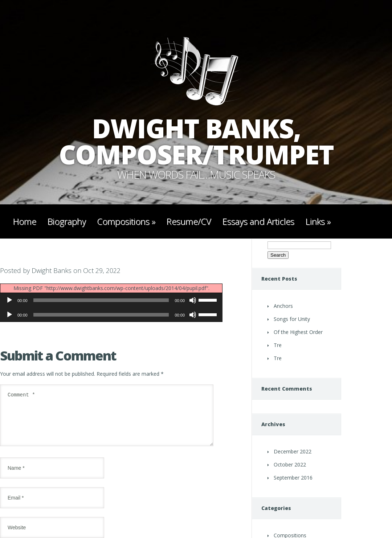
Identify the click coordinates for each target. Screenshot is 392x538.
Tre (278, 345)
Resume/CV (189, 221)
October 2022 (290, 464)
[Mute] (193, 300)
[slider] (101, 300)
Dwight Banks (52, 270)
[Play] (9, 300)
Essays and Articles (258, 221)
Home (24, 221)
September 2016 (293, 478)
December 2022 (293, 451)
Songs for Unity (292, 319)
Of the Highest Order (298, 332)
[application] (111, 300)
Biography (67, 221)
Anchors (283, 306)
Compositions (126, 221)
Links (318, 221)
